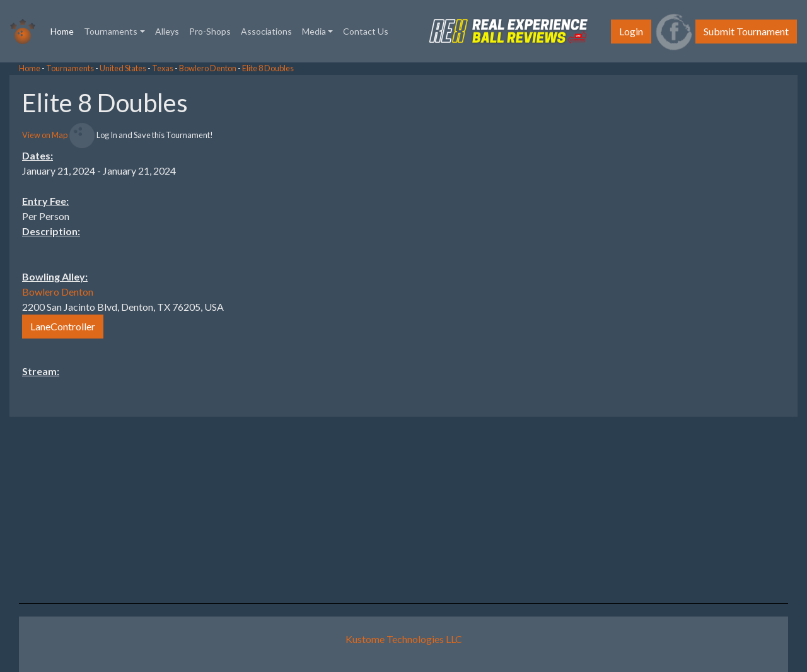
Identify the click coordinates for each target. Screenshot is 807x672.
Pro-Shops (210, 31)
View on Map (45, 135)
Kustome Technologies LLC (404, 639)
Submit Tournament (746, 31)
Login (631, 31)
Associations (266, 31)
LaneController (63, 326)
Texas (163, 68)
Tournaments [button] (111, 31)
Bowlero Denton (208, 68)
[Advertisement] (706, 264)
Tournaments (70, 68)
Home (65, 30)
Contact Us (366, 31)
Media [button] (314, 31)
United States (123, 68)
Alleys (167, 31)
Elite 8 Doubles (268, 68)
